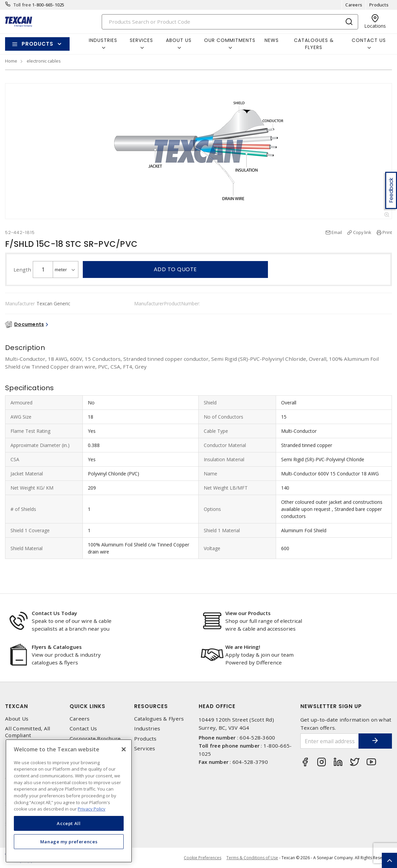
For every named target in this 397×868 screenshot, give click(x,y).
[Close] (124, 749)
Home (11, 61)
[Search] (230, 22)
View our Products (248, 613)
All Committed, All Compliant (28, 732)
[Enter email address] (329, 741)
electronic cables (44, 61)
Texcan (17, 706)
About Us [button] (179, 40)
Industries (147, 729)
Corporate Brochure (95, 739)
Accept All (69, 823)
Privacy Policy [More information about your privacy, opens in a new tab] (92, 809)
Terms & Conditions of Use (252, 858)
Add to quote (175, 269)
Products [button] (38, 44)
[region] (69, 801)
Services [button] (141, 40)
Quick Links (88, 706)
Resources (151, 706)
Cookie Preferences (203, 858)
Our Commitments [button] (230, 40)
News (272, 40)
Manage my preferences (69, 842)
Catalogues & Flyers (314, 44)
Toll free (22, 5)
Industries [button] (103, 40)
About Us (17, 719)
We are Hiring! (243, 647)
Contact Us (83, 729)
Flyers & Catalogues (57, 647)
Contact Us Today (54, 613)
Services (145, 748)
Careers (354, 5)
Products (379, 5)
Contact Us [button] (369, 40)
